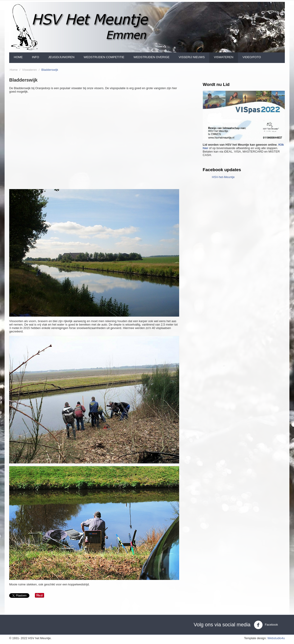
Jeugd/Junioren (61, 57)
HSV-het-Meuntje (223, 177)
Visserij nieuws (192, 57)
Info (35, 57)
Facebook (266, 625)
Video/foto (252, 57)
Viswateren (224, 57)
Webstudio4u (276, 638)
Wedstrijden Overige (151, 57)
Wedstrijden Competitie (104, 57)
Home (18, 57)
